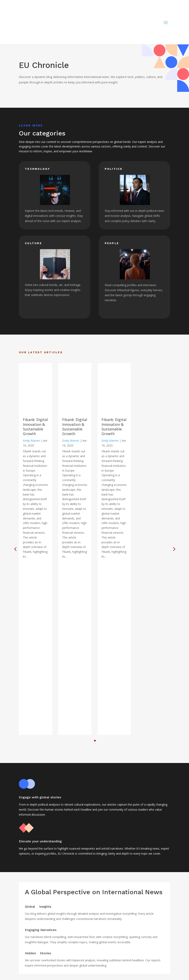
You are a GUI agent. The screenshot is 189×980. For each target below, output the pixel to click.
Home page (29, 951)
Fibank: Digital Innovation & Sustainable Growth (35, 427)
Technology (29, 978)
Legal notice (30, 956)
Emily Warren (31, 441)
